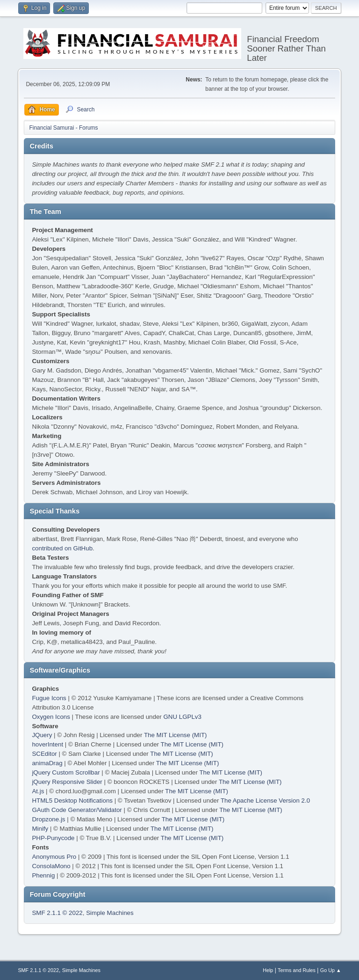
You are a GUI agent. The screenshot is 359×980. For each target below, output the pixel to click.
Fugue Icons (49, 698)
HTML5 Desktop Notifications (72, 801)
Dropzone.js (48, 819)
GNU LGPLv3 (182, 717)
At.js (38, 791)
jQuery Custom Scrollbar (66, 772)
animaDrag (47, 763)
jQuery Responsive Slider (67, 782)
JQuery (42, 735)
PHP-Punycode (53, 838)
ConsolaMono (51, 866)
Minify (40, 829)
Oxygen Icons (51, 717)
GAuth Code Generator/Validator (77, 810)
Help (268, 970)
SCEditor (44, 754)
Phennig (43, 875)
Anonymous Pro (54, 857)
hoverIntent (47, 744)
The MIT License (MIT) (176, 735)
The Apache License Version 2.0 (265, 801)
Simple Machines (110, 913)
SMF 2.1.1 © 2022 (57, 913)
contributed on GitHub (62, 548)
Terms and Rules (297, 970)
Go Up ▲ (331, 970)
